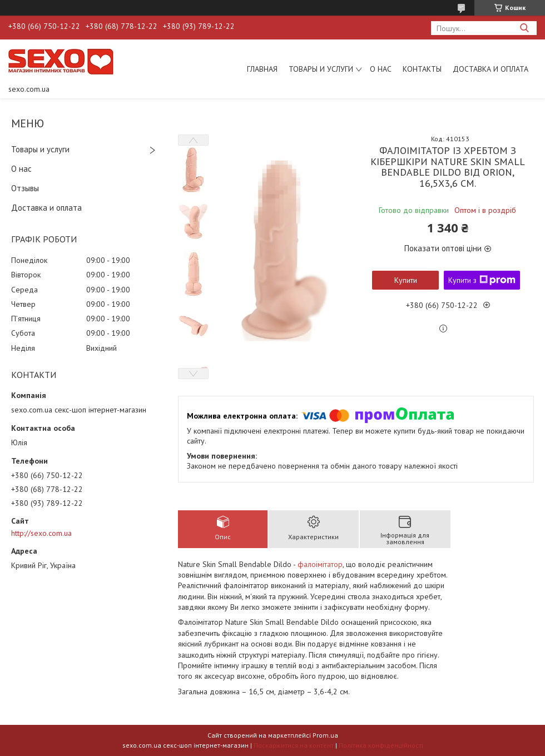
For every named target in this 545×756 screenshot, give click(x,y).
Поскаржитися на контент (294, 745)
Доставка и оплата (490, 69)
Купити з (482, 280)
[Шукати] (524, 28)
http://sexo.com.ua (41, 533)
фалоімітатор (320, 564)
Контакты (422, 69)
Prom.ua (325, 735)
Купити (406, 280)
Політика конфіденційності (381, 745)
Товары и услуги (321, 69)
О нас (381, 69)
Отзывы (25, 188)
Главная (262, 69)
